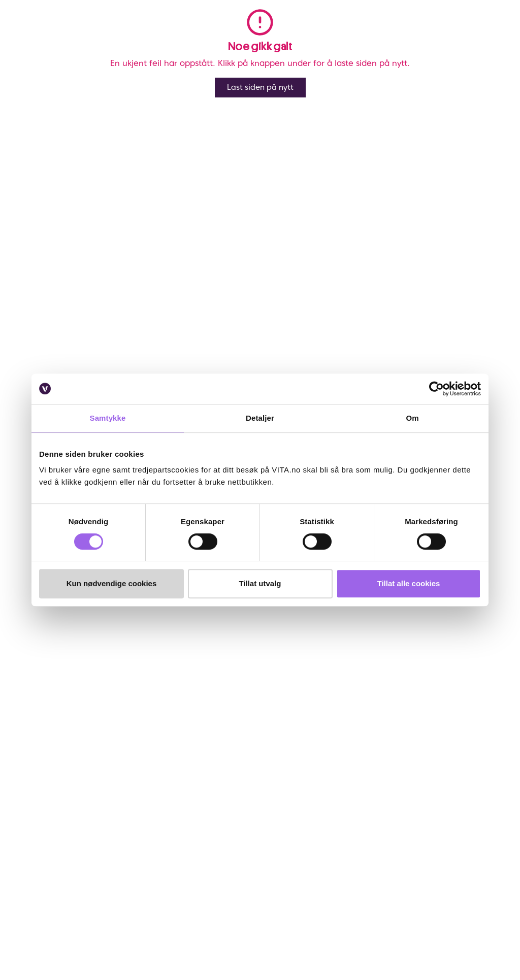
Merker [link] (304, 35)
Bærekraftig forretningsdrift (145, 731)
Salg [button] (150, 35)
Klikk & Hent (64, 773)
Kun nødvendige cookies (112, 583)
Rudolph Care (353, 119)
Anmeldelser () (338, 85)
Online (335, 268)
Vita (30, 67)
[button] (389, 35)
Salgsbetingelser (71, 787)
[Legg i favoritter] (498, 90)
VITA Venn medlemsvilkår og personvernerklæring (239, 716)
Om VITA (135, 698)
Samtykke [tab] (108, 418)
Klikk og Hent (349, 307)
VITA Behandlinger (142, 802)
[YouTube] (78, 913)
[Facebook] (53, 896)
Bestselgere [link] (249, 35)
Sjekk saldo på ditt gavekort (68, 754)
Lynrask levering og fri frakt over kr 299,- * (396, 280)
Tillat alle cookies (409, 583)
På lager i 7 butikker (465, 307)
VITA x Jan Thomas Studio (145, 778)
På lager (485, 268)
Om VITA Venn (217, 698)
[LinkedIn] (53, 913)
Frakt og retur (67, 735)
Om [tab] (412, 418)
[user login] (440, 35)
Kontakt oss (63, 698)
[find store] (420, 35)
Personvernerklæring (227, 735)
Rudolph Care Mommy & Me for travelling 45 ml (195, 67)
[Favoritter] (459, 35)
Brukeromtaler (68, 801)
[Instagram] (78, 896)
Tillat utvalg (260, 583)
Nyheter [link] (191, 35)
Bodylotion (101, 67)
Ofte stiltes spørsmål (62, 716)
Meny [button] (114, 35)
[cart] (498, 35)
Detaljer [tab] (260, 418)
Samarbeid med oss (139, 754)
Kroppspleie (61, 67)
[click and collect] (479, 35)
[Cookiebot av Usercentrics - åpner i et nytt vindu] (436, 389)
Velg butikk (345, 319)
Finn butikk (139, 711)
